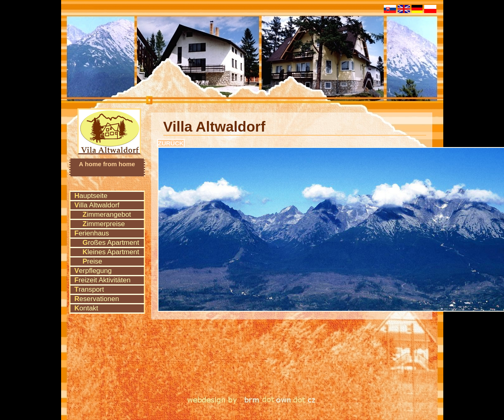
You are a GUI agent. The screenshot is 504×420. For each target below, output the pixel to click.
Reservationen (97, 299)
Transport (89, 289)
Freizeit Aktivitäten (103, 280)
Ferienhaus (92, 233)
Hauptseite (91, 196)
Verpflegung (93, 271)
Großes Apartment (111, 243)
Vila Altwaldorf (109, 120)
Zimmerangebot (107, 214)
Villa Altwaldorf (97, 205)
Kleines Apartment (111, 252)
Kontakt (87, 308)
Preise (92, 261)
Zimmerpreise (104, 224)
